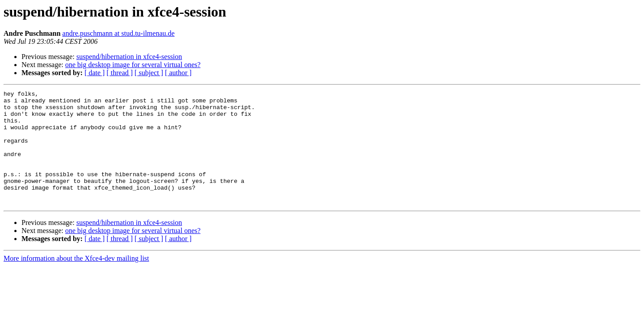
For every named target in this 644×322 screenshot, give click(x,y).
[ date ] (95, 73)
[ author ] (178, 73)
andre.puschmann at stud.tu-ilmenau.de (118, 33)
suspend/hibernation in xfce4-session (129, 57)
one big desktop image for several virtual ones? (133, 65)
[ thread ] (120, 73)
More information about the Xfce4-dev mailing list (76, 281)
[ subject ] (149, 73)
